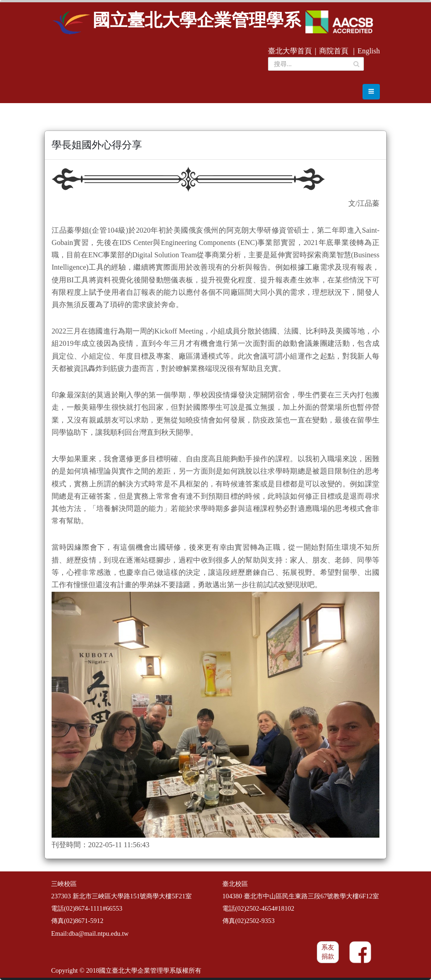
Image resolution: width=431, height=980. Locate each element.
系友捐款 (328, 952)
